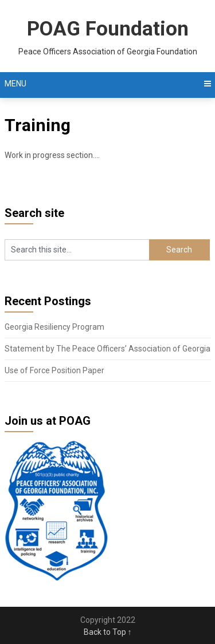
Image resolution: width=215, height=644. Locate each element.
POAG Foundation (108, 29)
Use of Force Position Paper (54, 370)
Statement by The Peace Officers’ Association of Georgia (107, 349)
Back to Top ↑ (108, 632)
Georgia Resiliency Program (54, 327)
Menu (15, 84)
